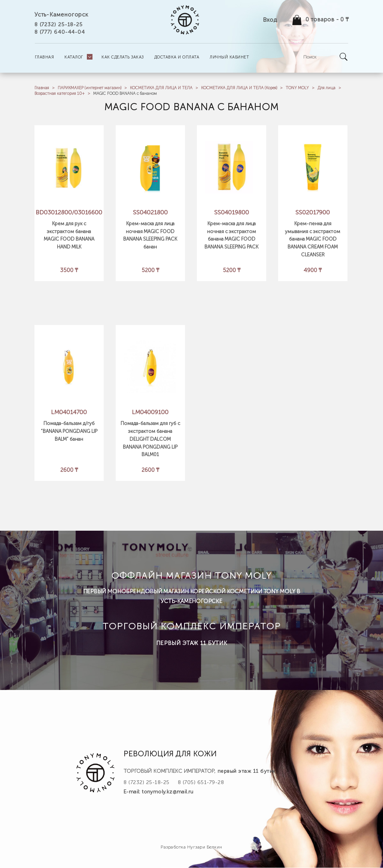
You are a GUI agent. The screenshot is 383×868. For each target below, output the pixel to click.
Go (343, 57)
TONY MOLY (297, 88)
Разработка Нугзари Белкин (191, 847)
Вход (270, 20)
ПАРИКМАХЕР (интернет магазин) (89, 88)
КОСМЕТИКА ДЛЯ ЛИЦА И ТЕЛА (161, 88)
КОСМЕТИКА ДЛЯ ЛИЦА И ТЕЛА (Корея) (239, 88)
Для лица (326, 88)
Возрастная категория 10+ (60, 94)
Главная (42, 88)
